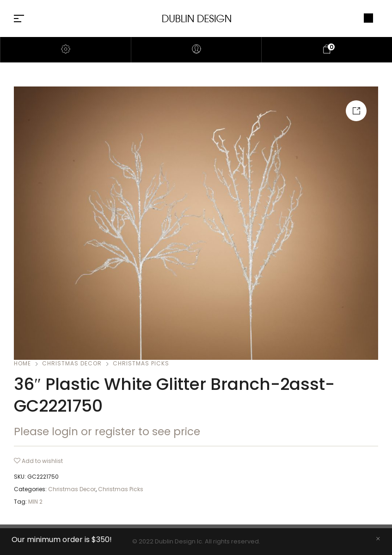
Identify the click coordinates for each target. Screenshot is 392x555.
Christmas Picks (141, 363)
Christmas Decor (72, 363)
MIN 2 (35, 502)
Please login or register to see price (107, 432)
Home (22, 363)
